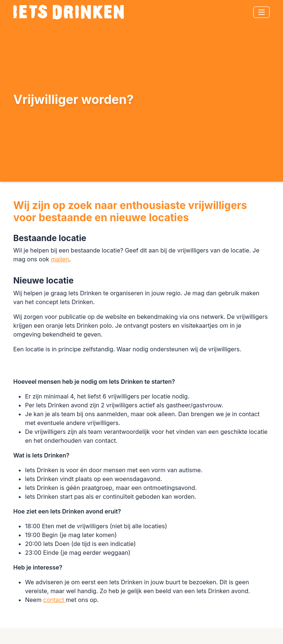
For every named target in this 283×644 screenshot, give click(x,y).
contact (54, 600)
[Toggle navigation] (262, 12)
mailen (60, 259)
